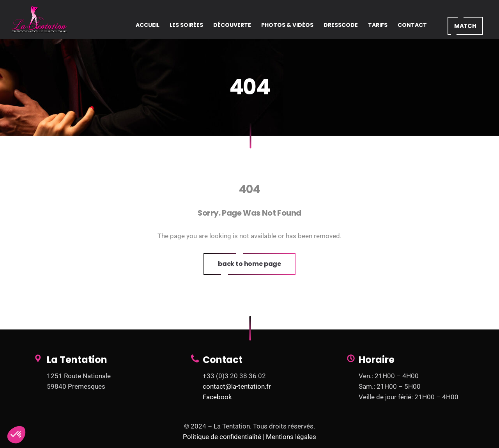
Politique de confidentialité (222, 437)
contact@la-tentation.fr (237, 386)
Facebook (217, 397)
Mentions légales (291, 437)
